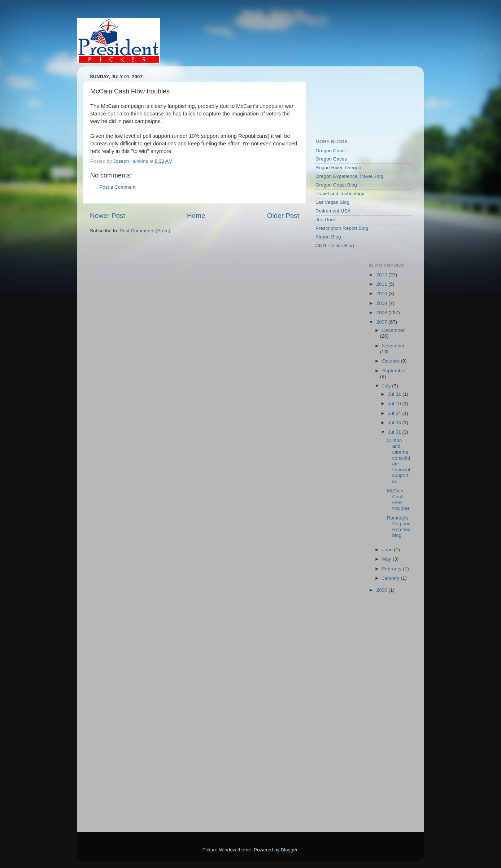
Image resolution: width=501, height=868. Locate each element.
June (388, 550)
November (393, 346)
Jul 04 (395, 413)
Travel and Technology (340, 194)
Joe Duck (326, 220)
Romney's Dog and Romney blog (398, 527)
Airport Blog (328, 237)
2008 (382, 313)
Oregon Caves (331, 159)
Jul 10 (395, 404)
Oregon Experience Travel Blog (349, 176)
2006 (382, 590)
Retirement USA (333, 211)
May (387, 559)
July (387, 386)
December (393, 330)
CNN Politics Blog (335, 246)
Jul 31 (395, 394)
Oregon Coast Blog (336, 185)
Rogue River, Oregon (338, 168)
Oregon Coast (331, 151)
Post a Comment (117, 187)
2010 (382, 293)
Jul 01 (395, 432)
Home (196, 216)
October (392, 361)
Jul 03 (395, 423)
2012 (382, 275)
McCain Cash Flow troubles (398, 500)
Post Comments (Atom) (145, 231)
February (393, 569)
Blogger (289, 850)
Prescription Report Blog (342, 228)
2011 (382, 284)
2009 (382, 303)
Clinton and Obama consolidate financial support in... (398, 461)
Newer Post (108, 216)
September (394, 371)
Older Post (283, 216)
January (392, 578)
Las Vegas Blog (332, 202)
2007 (382, 322)
